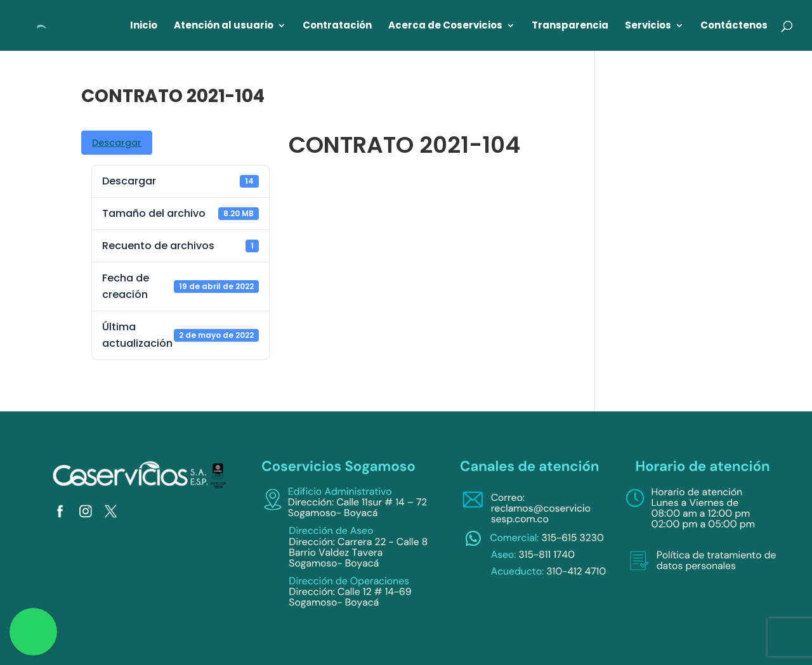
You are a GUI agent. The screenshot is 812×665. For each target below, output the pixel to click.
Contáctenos (734, 26)
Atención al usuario (224, 26)
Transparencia (570, 26)
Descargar (117, 143)
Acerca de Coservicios (445, 26)
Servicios (648, 26)
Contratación (337, 26)
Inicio (144, 26)
